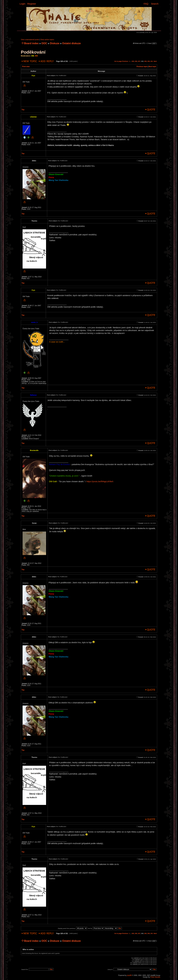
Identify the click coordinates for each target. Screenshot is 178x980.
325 (133, 61)
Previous (125, 61)
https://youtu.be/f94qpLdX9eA (100, 481)
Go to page (118, 61)
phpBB (129, 975)
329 (145, 61)
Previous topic (142, 67)
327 (139, 61)
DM (33, 56)
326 (136, 61)
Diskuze (55, 43)
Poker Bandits (155, 977)
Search (155, 4)
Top (23, 110)
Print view (26, 67)
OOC (44, 43)
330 (148, 61)
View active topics (47, 40)
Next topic (152, 67)
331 (152, 61)
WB (36, 56)
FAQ (146, 4)
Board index (31, 43)
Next (155, 61)
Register (32, 4)
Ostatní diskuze (71, 43)
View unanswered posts (30, 40)
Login (22, 4)
